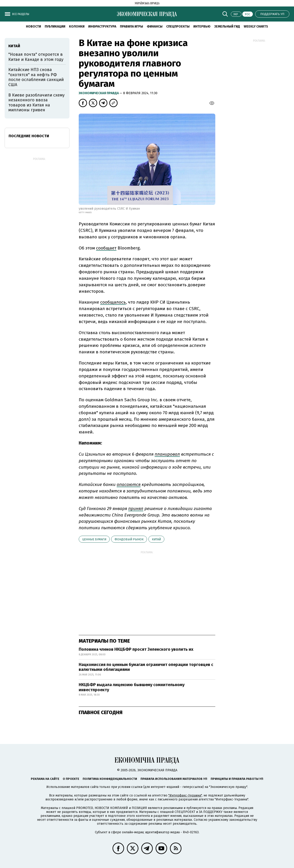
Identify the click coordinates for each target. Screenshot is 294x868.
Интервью (202, 26)
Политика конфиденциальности (110, 779)
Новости (33, 26)
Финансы (155, 26)
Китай (156, 539)
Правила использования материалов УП (174, 779)
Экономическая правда (99, 93)
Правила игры (131, 26)
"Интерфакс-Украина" (185, 795)
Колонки (77, 26)
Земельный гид (227, 26)
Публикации (55, 26)
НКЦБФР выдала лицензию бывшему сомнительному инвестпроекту (132, 687)
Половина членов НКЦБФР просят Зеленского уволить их (136, 649)
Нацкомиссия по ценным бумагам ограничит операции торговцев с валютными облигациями (146, 667)
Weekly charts (256, 26)
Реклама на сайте (45, 779)
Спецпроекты (178, 26)
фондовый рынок (129, 539)
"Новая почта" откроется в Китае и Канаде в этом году (36, 57)
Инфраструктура (102, 26)
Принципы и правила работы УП (237, 779)
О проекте (71, 779)
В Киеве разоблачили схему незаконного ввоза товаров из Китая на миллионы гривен (36, 103)
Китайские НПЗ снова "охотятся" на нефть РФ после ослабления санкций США (36, 77)
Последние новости (29, 136)
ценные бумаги (94, 539)
